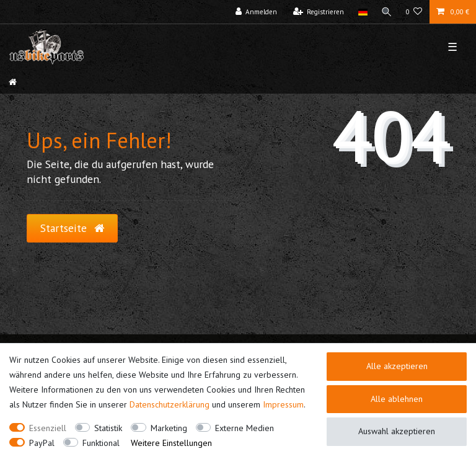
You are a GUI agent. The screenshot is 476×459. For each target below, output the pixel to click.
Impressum (283, 404)
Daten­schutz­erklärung (170, 404)
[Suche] (387, 12)
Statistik (108, 428)
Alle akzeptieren (397, 366)
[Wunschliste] (414, 12)
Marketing (169, 428)
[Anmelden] (257, 12)
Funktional (101, 443)
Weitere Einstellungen (171, 443)
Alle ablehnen (397, 399)
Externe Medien (245, 428)
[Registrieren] (319, 12)
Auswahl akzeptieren (397, 431)
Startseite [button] (72, 228)
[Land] (362, 12)
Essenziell (48, 428)
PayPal (42, 443)
